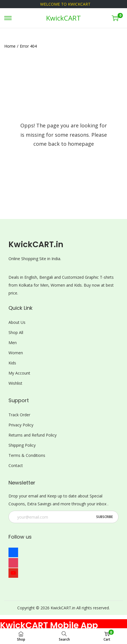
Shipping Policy (22, 445)
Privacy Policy (21, 425)
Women (16, 353)
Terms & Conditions (27, 455)
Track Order (19, 415)
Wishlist (15, 383)
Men (13, 343)
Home (10, 46)
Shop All (16, 332)
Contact (16, 465)
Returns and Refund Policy (33, 435)
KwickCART (64, 18)
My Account (19, 373)
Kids (12, 363)
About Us (17, 322)
